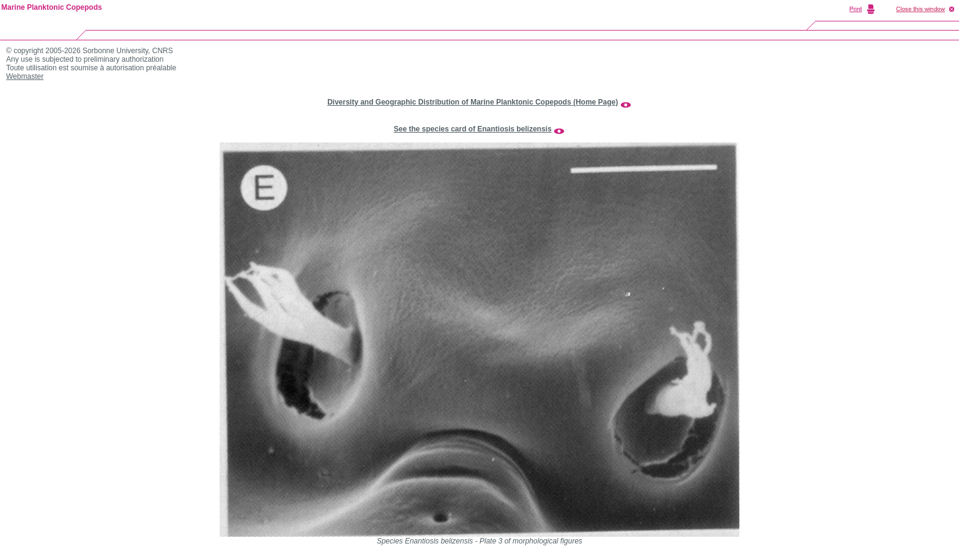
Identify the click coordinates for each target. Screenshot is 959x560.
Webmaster (25, 76)
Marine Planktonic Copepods (52, 7)
